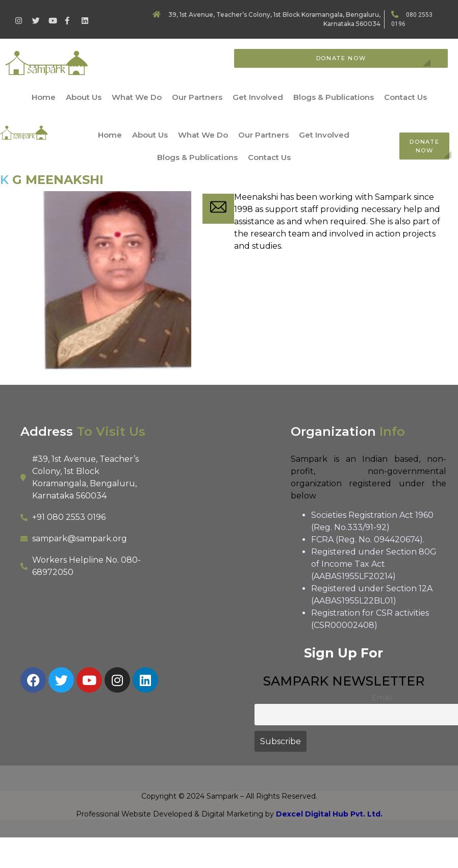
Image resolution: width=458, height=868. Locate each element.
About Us (84, 97)
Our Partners (197, 97)
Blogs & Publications (334, 97)
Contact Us (405, 97)
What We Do (137, 97)
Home (44, 97)
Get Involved (258, 97)
